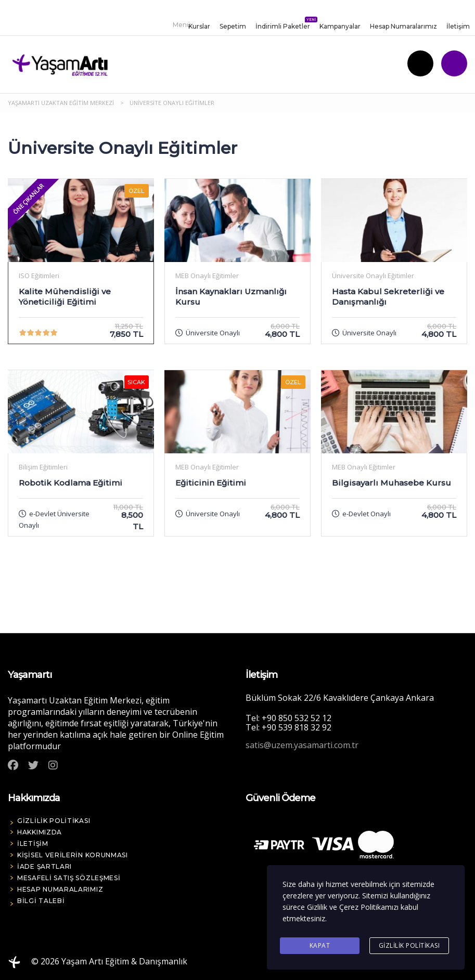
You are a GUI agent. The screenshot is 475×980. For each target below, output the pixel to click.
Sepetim (233, 26)
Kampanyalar (340, 26)
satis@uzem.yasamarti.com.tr (302, 745)
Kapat (320, 945)
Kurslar (199, 26)
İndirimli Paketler (283, 24)
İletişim (458, 26)
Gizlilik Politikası (409, 945)
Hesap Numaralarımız (403, 26)
